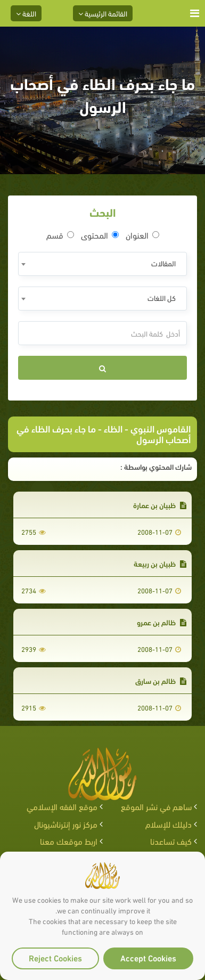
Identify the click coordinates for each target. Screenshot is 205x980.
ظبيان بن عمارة (160, 505)
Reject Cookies (55, 957)
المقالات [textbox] (163, 263)
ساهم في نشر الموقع (156, 806)
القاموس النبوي (161, 428)
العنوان (142, 235)
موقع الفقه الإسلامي (62, 806)
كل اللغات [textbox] (162, 297)
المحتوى (100, 235)
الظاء (113, 428)
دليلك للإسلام (169, 824)
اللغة (26, 13)
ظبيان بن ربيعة (160, 563)
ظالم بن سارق (161, 680)
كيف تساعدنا (171, 841)
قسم (60, 235)
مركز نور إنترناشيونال (66, 824)
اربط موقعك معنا (69, 841)
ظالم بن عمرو (162, 622)
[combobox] (102, 264)
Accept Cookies (148, 957)
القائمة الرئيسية (103, 13)
